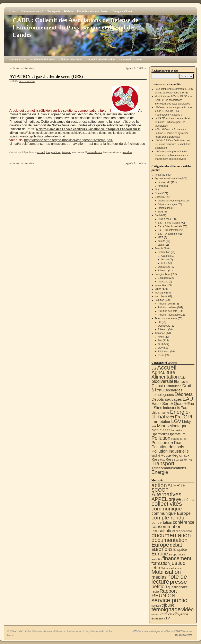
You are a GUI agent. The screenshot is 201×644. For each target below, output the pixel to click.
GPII (160, 344)
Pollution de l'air (166, 304)
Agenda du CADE (136, 68)
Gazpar (165, 260)
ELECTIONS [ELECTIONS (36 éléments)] (162, 550)
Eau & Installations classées (93, 11)
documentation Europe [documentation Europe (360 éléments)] (169, 542)
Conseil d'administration (101, 59)
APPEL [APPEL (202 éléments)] (160, 499)
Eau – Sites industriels (170, 226)
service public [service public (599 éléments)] (169, 600)
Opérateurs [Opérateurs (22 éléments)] (160, 434)
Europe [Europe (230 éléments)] (160, 554)
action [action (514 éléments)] (159, 485)
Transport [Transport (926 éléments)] (163, 463)
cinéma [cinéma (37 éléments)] (188, 500)
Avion (161, 337)
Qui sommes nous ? (32, 11)
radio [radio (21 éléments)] (155, 591)
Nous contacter (17, 59)
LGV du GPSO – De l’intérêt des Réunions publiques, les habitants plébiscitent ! (173, 144)
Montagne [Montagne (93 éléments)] (178, 426)
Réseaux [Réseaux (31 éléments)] (172, 459)
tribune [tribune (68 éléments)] (168, 605)
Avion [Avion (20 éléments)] (183, 377)
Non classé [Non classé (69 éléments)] (161, 430)
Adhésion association (71, 59)
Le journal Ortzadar (130, 59)
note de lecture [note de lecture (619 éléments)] (169, 579)
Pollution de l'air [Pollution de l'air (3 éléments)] (179, 439)
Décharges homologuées (171, 201)
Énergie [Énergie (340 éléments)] (160, 472)
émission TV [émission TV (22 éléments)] (161, 618)
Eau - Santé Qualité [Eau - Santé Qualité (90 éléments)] (169, 403)
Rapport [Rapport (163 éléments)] (168, 591)
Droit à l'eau (164, 219)
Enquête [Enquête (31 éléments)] (180, 550)
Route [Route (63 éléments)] (166, 455)
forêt (160, 186)
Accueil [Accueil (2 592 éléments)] (167, 367)
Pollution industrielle (169, 315)
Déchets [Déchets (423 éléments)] (184, 394)
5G (159, 322)
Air (156, 190)
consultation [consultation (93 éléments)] (163, 531)
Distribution (164, 252)
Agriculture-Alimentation (168, 179)
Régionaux (164, 352)
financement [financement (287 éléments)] (177, 558)
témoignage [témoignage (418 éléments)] (166, 609)
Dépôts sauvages (167, 204)
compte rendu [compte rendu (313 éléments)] (168, 518)
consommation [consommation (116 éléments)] (167, 527)
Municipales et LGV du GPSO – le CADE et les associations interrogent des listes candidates (173, 100)
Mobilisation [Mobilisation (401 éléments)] (166, 572)
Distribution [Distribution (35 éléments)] (173, 386)
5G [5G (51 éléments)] (154, 368)
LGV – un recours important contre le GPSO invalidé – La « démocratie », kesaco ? (174, 111)
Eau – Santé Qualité (169, 223)
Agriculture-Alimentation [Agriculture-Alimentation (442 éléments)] (165, 375)
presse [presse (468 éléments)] (178, 582)
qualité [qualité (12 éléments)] (156, 456)
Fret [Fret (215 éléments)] (179, 417)
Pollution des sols (167, 311)
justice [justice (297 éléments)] (178, 563)
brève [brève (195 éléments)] (175, 499)
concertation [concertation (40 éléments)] (162, 522)
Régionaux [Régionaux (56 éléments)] (181, 455)
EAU (157, 215)
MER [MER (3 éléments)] (154, 426)
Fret (160, 341)
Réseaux (163, 271)
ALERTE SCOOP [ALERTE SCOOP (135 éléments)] (169, 488)
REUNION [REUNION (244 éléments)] (163, 596)
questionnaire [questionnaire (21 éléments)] (178, 587)
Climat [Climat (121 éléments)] (157, 386)
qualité (161, 241)
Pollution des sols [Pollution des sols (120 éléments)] (168, 447)
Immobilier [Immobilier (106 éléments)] (161, 421)
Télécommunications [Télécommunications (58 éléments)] (169, 468)
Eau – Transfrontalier (169, 230)
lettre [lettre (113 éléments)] (157, 568)
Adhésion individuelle (42, 59)
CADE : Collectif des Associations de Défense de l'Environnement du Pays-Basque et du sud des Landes (75, 27)
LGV (160, 348)
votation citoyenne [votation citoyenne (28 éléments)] (174, 614)
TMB (160, 212)
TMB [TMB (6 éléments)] (190, 460)
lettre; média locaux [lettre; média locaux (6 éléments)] (173, 568)
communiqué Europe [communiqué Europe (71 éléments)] (171, 513)
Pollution (159, 300)
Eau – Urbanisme (167, 234)
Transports (54, 11)
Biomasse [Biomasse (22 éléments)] (181, 382)
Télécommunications (166, 318)
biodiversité (164, 182)
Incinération (164, 208)
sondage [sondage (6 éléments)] (156, 606)
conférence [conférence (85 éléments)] (184, 522)
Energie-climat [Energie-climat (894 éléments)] (171, 414)
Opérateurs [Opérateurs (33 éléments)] (177, 434)
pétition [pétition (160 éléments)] (159, 586)
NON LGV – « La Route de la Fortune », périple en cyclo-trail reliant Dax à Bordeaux (172, 133)
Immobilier (160, 285)
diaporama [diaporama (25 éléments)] (184, 531)
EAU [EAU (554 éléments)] (188, 399)
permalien (127, 152)
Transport (66, 152)
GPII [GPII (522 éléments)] (189, 417)
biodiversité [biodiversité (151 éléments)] (162, 381)
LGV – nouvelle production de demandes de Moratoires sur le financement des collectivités (172, 155)
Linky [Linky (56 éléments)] (186, 422)
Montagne (160, 293)
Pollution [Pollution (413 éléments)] (161, 438)
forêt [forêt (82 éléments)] (170, 417)
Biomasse (163, 278)
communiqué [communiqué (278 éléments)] (167, 509)
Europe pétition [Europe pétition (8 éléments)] (177, 555)
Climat (158, 193)
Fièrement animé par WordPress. (155, 631)
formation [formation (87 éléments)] (161, 563)
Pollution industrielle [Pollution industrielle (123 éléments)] (170, 451)
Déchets (68, 11)
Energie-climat (53, 152)
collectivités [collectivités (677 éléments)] (167, 504)
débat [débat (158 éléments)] (176, 545)
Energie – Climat (122, 11)
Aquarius (166, 256)
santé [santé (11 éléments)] (183, 460)
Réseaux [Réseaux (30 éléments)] (158, 459)
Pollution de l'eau (167, 307)
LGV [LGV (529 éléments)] (176, 421)
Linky (164, 263)
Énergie (159, 248)
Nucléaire (163, 282)
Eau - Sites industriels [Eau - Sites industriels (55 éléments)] (173, 406)
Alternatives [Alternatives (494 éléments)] (166, 494)
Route (161, 355)
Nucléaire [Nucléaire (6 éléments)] (177, 430)
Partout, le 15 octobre (21, 68)
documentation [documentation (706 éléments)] (171, 535)
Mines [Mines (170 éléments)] (163, 426)
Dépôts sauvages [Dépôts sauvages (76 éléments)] (167, 399)
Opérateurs (164, 267)
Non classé (161, 296)
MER (161, 237)
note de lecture (95, 152)
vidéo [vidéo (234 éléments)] (187, 609)
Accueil (13, 11)
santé (161, 245)
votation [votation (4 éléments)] (155, 615)
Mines (158, 289)
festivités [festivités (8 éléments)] (157, 559)
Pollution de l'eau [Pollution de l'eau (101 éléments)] (167, 443)
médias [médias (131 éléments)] (159, 577)
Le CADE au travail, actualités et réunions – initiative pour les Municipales (172, 122)
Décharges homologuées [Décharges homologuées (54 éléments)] (167, 392)
